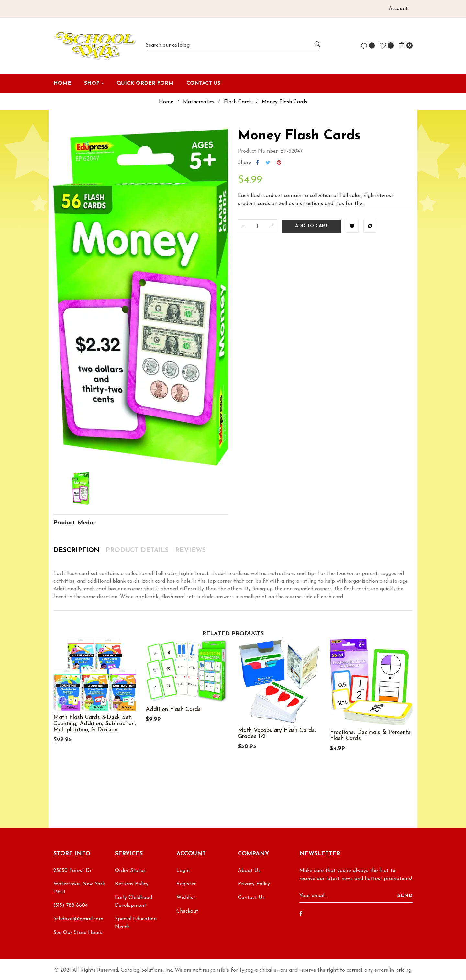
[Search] (233, 46)
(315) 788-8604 (71, 906)
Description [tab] (76, 550)
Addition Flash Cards (173, 709)
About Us (249, 871)
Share (257, 163)
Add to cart (311, 226)
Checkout (187, 911)
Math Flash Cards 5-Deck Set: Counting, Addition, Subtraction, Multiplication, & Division (95, 724)
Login (183, 871)
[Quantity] (258, 226)
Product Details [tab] (137, 550)
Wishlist (186, 898)
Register (186, 884)
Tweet (268, 163)
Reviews (190, 550)
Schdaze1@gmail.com (78, 919)
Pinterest (279, 163)
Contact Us (251, 898)
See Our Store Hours (78, 933)
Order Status (130, 871)
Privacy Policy (254, 884)
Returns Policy (132, 884)
